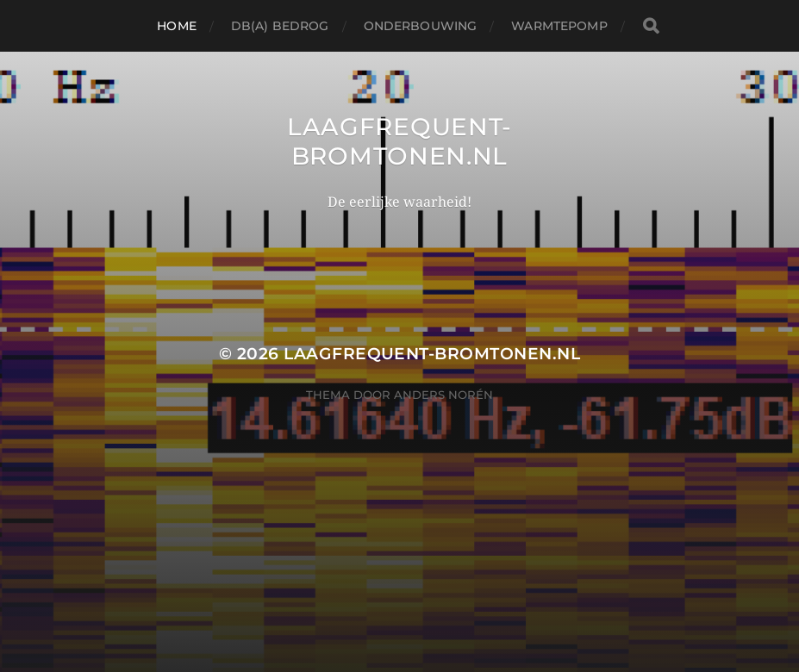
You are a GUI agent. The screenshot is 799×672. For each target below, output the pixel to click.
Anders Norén (443, 395)
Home (177, 26)
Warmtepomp (559, 26)
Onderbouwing (421, 26)
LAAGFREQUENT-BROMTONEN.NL (399, 141)
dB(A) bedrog (280, 26)
